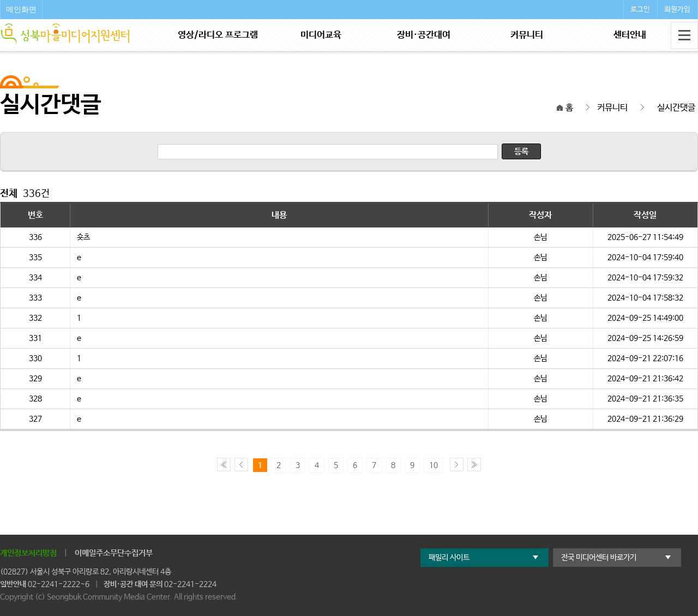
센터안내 (630, 35)
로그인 (640, 10)
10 (434, 465)
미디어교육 (321, 35)
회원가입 (677, 10)
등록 (521, 151)
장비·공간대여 (424, 35)
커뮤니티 (527, 35)
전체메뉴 (684, 35)
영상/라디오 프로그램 (218, 35)
